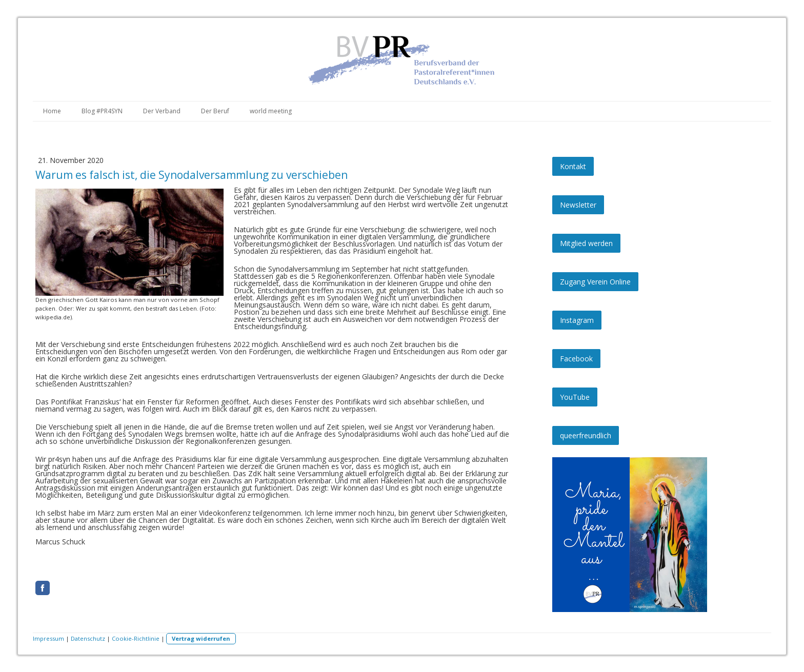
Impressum (48, 638)
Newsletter (578, 205)
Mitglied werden (586, 243)
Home (52, 111)
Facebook (576, 359)
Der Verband (162, 111)
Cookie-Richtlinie (136, 638)
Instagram (577, 320)
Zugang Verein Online (595, 282)
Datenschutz (88, 638)
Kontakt (573, 166)
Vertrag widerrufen (201, 638)
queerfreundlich (586, 435)
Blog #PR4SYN (102, 111)
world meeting (271, 111)
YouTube (575, 397)
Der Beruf (215, 111)
